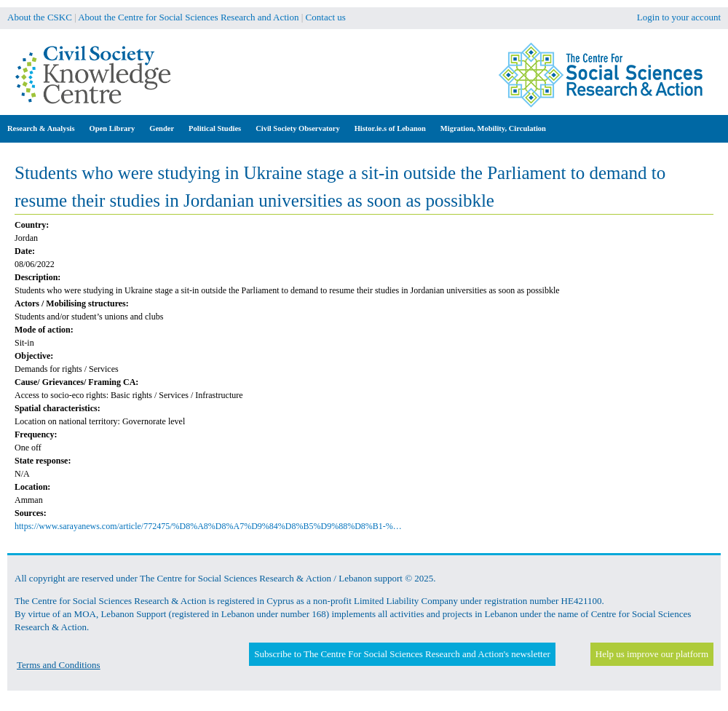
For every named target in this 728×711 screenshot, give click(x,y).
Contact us (326, 17)
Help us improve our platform (652, 654)
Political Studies (215, 128)
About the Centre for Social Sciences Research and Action (188, 17)
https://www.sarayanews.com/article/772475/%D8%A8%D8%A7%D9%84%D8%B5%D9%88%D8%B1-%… (208, 526)
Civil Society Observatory (297, 128)
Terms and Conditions (59, 665)
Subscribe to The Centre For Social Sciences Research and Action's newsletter (402, 654)
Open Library (112, 128)
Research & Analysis (41, 128)
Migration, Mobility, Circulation (493, 128)
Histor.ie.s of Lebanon (390, 128)
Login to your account (679, 17)
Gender (162, 128)
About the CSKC (40, 17)
